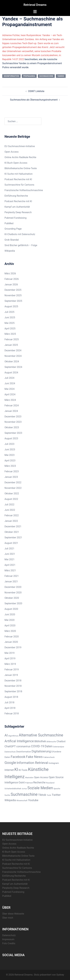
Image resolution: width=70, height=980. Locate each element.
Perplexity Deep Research (18, 212)
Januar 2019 (11, 675)
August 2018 (11, 697)
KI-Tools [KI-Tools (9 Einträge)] (23, 770)
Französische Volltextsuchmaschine (24, 190)
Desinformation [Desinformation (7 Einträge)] (24, 752)
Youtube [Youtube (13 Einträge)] (33, 800)
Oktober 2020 (12, 598)
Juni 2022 (10, 510)
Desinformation (11, 76)
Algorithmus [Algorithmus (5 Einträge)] (13, 736)
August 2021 (11, 543)
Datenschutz (9, 935)
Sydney (60, 975)
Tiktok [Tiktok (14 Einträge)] (42, 795)
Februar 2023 (12, 471)
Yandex (61, 76)
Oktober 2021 (12, 532)
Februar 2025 (12, 339)
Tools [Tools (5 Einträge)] (49, 795)
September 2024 (13, 367)
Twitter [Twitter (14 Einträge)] (56, 795)
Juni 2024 (10, 383)
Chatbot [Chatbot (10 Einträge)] (61, 741)
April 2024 (10, 394)
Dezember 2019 (13, 647)
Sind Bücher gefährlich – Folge (21, 245)
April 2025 (10, 329)
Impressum (8, 939)
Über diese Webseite (13, 914)
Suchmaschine (46, 76)
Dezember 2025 (13, 290)
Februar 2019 (12, 670)
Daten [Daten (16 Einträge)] (49, 746)
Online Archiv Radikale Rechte (20, 157)
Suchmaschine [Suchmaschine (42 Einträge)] (24, 794)
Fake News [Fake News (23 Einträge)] (34, 757)
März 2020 (10, 631)
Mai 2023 (10, 455)
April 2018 (10, 708)
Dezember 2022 (13, 482)
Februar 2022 (12, 515)
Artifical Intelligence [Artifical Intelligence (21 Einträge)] (19, 741)
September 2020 (13, 603)
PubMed (9, 223)
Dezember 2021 (13, 526)
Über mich (8, 918)
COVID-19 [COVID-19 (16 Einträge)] (38, 746)
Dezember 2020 (13, 587)
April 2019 (10, 658)
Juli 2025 (9, 312)
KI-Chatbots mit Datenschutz (20, 234)
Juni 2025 (10, 317)
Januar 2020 (11, 642)
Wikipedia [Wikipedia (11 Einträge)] (10, 800)
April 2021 (10, 565)
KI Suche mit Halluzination (19, 174)
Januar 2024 (11, 411)
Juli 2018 (9, 702)
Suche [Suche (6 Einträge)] (7, 795)
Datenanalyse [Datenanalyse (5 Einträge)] (59, 747)
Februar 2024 (12, 405)
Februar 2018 (12, 714)
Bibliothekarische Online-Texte (21, 168)
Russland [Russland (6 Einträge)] (50, 783)
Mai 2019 (10, 653)
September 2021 (13, 538)
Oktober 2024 (12, 361)
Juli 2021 (9, 549)
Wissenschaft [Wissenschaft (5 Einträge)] (22, 801)
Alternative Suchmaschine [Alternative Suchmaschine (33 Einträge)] (41, 735)
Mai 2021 (10, 559)
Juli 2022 (9, 505)
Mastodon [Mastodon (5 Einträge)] (29, 778)
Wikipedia (10, 251)
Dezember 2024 (13, 350)
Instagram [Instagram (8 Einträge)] (54, 763)
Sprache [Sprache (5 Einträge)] (57, 789)
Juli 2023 (9, 444)
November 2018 (13, 686)
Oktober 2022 (12, 494)
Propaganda (29, 76)
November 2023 (13, 422)
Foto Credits (9, 943)
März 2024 (10, 400)
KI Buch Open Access (16, 163)
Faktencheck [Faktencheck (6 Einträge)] (49, 757)
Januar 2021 (11, 582)
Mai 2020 (10, 620)
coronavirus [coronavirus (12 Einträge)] (23, 746)
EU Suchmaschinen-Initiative (20, 146)
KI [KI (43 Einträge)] (16, 769)
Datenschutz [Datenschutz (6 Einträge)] (10, 752)
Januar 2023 (11, 477)
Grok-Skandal (12, 240)
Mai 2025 (10, 323)
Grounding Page (13, 229)
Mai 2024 (10, 389)
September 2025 (13, 301)
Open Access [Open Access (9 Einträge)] (41, 777)
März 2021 (10, 570)
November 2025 (13, 295)
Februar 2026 (12, 279)
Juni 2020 (10, 614)
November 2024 (13, 356)
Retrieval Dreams (35, 5)
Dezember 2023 (13, 417)
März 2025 (10, 334)
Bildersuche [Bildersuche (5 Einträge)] (51, 742)
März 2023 (10, 466)
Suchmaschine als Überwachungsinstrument (34, 100)
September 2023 (13, 433)
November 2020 (13, 593)
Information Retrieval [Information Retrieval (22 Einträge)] (32, 763)
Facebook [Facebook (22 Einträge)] (18, 757)
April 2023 (10, 461)
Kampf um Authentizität (17, 207)
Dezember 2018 (13, 681)
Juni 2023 (10, 450)
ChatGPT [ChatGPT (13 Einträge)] (10, 746)
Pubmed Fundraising (15, 218)
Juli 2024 (9, 378)
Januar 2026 (11, 285)
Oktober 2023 (12, 427)
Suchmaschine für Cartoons (19, 185)
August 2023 (11, 438)
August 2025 (11, 306)
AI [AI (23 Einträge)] (6, 735)
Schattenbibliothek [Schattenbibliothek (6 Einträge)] (13, 789)
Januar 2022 (11, 521)
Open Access (11, 152)
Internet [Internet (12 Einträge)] (9, 770)
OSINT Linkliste (36, 91)
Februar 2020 (12, 637)
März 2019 (10, 664)
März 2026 (10, 273)
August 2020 (11, 609)
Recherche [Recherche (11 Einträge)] (39, 783)
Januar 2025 (11, 345)
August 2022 (11, 499)
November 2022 (13, 488)
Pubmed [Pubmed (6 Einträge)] (29, 783)
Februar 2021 (12, 576)
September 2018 (13, 691)
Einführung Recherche (16, 196)
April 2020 (10, 626)
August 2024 (11, 373)
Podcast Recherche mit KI (18, 179)
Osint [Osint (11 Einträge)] (22, 783)
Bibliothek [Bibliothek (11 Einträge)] (40, 741)
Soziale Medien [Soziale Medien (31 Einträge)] (40, 788)
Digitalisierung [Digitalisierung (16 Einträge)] (41, 751)
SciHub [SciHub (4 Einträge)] (24, 789)
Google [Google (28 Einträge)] (10, 763)
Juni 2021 (10, 554)
